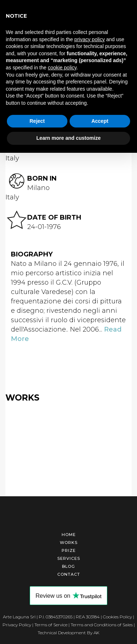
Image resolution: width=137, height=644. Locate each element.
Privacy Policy (17, 625)
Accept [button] (100, 121)
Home (69, 535)
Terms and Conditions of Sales (102, 625)
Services (69, 558)
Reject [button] (37, 121)
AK (96, 633)
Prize (69, 550)
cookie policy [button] (62, 68)
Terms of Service (51, 625)
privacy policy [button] (90, 39)
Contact (69, 574)
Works (69, 543)
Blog (68, 566)
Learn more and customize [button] (68, 138)
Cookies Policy (117, 617)
